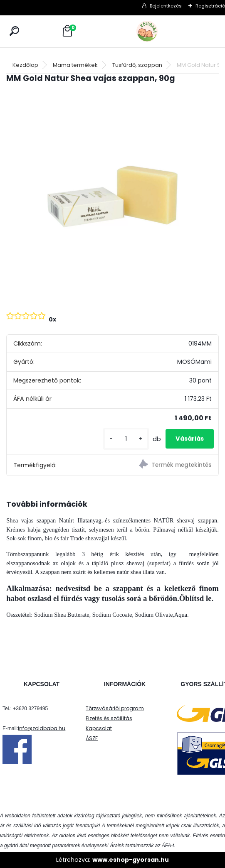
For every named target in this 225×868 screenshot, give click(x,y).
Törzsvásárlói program (115, 708)
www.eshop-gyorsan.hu (131, 860)
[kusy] (126, 439)
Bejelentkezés (166, 6)
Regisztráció (210, 6)
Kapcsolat (99, 728)
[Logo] (166, 31)
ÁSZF (92, 738)
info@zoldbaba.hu (42, 728)
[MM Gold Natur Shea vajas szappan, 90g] (112, 197)
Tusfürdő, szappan (137, 65)
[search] (14, 31)
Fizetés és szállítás (109, 718)
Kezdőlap (25, 65)
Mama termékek (75, 65)
